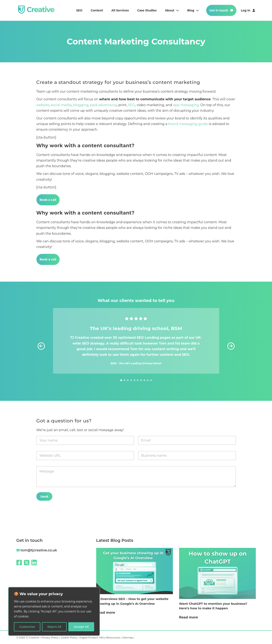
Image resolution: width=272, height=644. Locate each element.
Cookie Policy (69, 637)
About (172, 10)
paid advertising (103, 105)
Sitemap (128, 637)
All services (120, 10)
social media (61, 105)
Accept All (81, 627)
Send (44, 497)
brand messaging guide (188, 124)
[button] (231, 346)
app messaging (186, 105)
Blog (193, 10)
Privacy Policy (50, 637)
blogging (81, 105)
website (43, 105)
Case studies (147, 10)
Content (97, 10)
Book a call (48, 200)
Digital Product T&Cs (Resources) (100, 637)
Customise (27, 627)
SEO (79, 10)
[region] (54, 611)
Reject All (54, 627)
